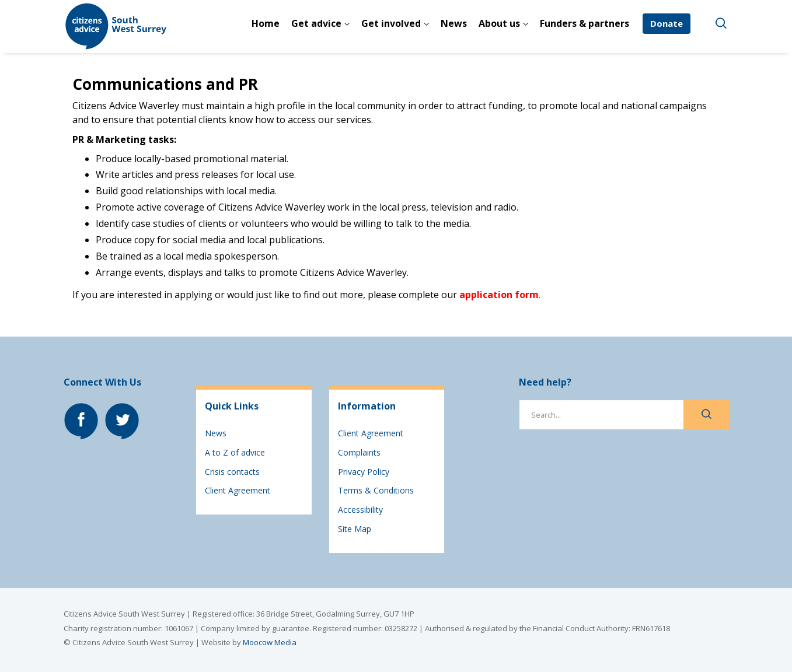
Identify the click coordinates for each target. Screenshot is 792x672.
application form (499, 295)
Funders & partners (585, 23)
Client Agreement (238, 490)
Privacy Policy (364, 472)
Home (266, 23)
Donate (667, 23)
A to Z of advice (235, 452)
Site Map (355, 529)
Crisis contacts (232, 472)
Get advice (316, 23)
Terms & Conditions (376, 490)
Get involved (391, 23)
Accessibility (360, 510)
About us (499, 23)
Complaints (359, 452)
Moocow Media (270, 642)
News (454, 23)
